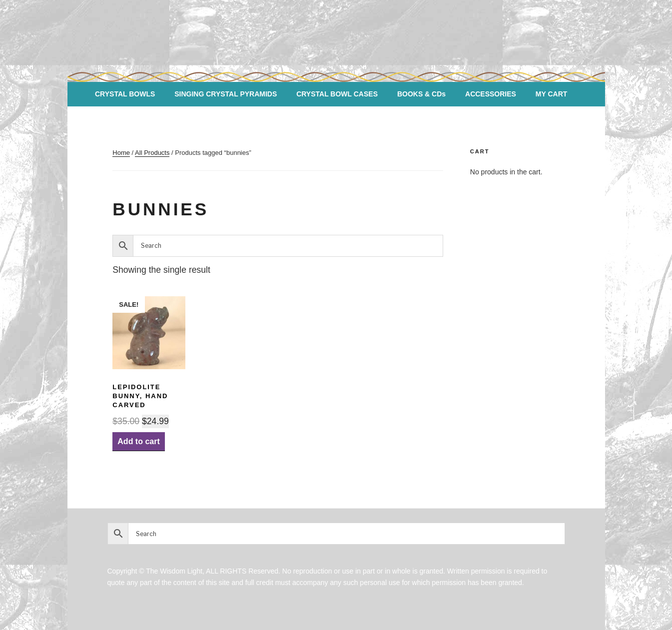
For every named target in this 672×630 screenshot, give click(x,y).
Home (121, 153)
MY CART (552, 94)
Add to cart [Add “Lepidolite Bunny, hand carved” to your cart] (138, 441)
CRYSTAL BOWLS (125, 94)
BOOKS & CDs (421, 94)
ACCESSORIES (491, 94)
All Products (152, 153)
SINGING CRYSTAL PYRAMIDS (226, 94)
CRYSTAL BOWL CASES (337, 94)
